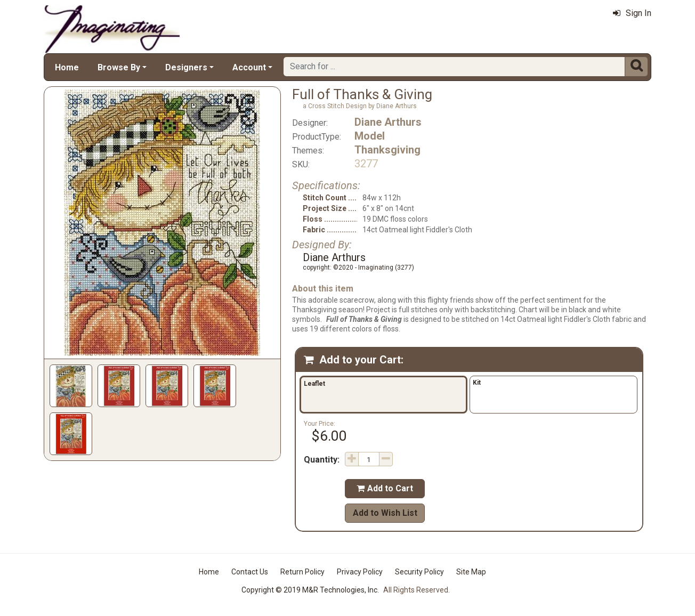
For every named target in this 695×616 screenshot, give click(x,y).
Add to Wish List (385, 513)
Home (67, 67)
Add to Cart (385, 488)
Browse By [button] (119, 67)
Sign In (632, 13)
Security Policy (419, 572)
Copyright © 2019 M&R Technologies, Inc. (310, 590)
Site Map (471, 572)
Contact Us (250, 572)
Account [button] (249, 67)
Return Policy (302, 572)
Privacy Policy (360, 572)
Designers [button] (186, 67)
